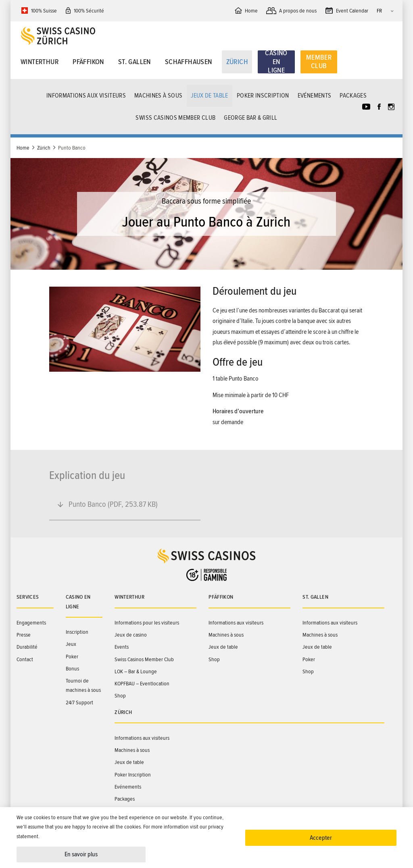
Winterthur (40, 62)
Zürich (237, 62)
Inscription (77, 632)
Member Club (319, 62)
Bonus (72, 669)
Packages (353, 96)
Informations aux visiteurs (86, 96)
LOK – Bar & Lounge (136, 671)
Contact (25, 659)
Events (122, 647)
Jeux (71, 644)
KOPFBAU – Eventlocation (142, 684)
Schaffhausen (189, 62)
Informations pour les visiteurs (147, 623)
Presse (24, 635)
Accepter (321, 838)
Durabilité (27, 647)
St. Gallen (135, 62)
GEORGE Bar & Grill (250, 118)
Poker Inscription (263, 96)
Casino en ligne (276, 62)
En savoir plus (81, 854)
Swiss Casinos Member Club (175, 118)
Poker (72, 657)
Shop (120, 696)
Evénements (315, 96)
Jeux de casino (131, 635)
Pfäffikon (88, 62)
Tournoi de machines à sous (83, 685)
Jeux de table (210, 96)
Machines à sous (158, 96)
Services (28, 597)
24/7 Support (79, 703)
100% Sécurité (89, 11)
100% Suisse (44, 11)
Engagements (31, 623)
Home (23, 148)
